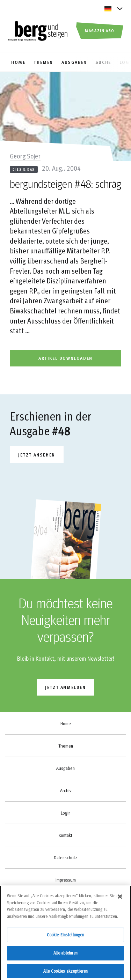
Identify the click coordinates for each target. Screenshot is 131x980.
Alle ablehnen (65, 955)
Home (66, 723)
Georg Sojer (25, 156)
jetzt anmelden (65, 687)
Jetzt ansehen (37, 455)
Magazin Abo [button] (100, 30)
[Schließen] (120, 899)
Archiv (66, 790)
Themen (66, 746)
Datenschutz (65, 857)
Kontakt (65, 835)
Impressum (66, 880)
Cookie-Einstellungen (66, 937)
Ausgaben (65, 768)
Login (66, 813)
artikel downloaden (65, 358)
